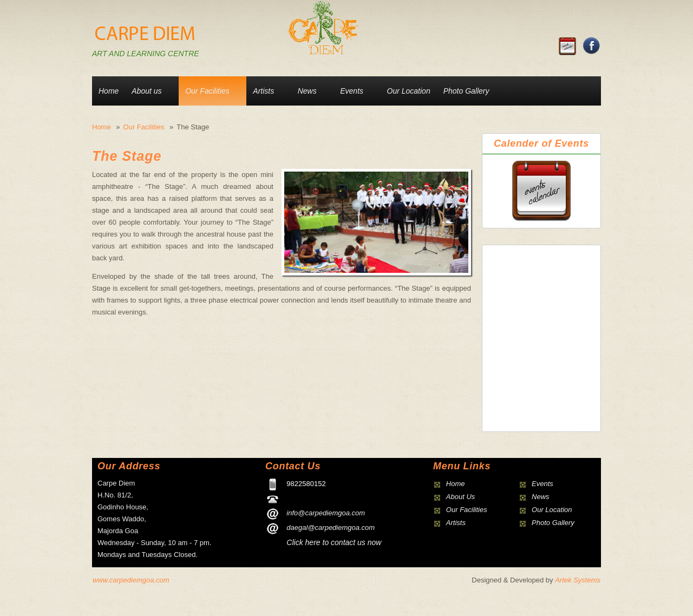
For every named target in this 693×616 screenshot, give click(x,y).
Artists (263, 91)
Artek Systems (578, 580)
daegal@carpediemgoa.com (331, 527)
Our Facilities (207, 91)
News (307, 91)
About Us (460, 497)
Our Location (409, 91)
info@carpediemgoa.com (326, 513)
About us (146, 91)
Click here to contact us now (334, 542)
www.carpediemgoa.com (131, 580)
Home (109, 91)
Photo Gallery (466, 91)
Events (352, 91)
